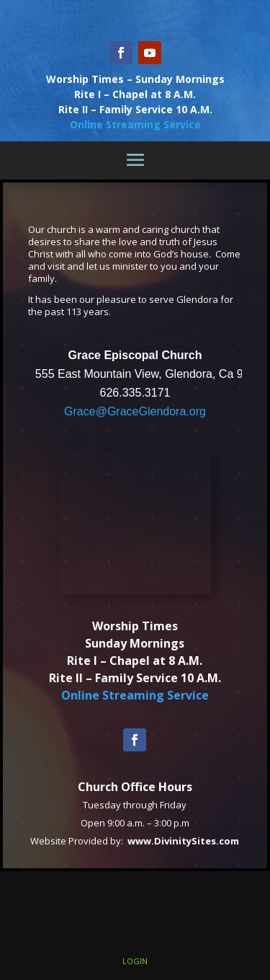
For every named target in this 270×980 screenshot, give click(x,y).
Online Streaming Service (135, 124)
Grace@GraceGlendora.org (135, 411)
